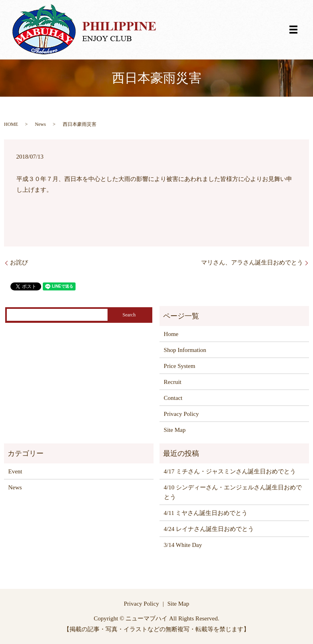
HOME (11, 124)
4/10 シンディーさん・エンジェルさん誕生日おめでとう (233, 492)
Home (171, 334)
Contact (173, 398)
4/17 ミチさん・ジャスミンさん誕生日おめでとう (230, 471)
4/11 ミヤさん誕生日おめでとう (206, 513)
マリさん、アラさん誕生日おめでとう (252, 262)
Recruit (173, 382)
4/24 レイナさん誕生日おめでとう (209, 529)
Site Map (175, 430)
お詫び (19, 262)
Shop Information (185, 350)
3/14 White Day (183, 545)
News (40, 124)
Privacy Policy (181, 414)
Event (15, 471)
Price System (180, 366)
